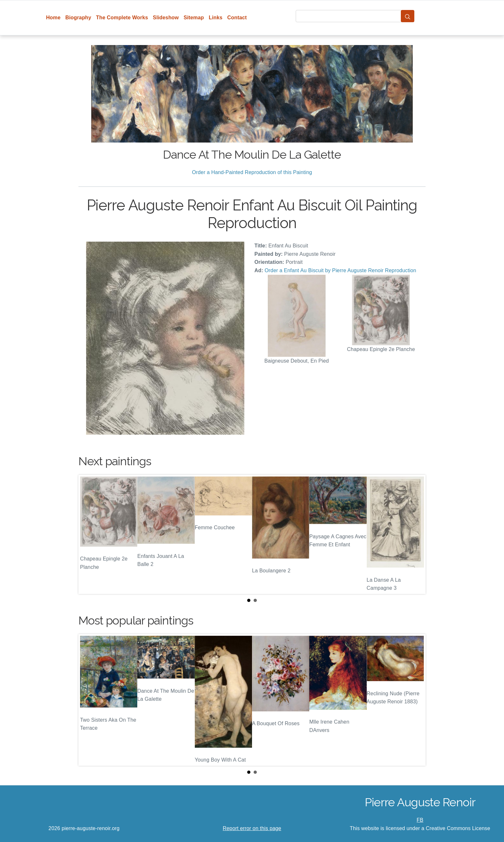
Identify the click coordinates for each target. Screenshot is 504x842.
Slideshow (166, 18)
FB (420, 820)
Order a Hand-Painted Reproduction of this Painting (252, 172)
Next (416, 534)
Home (53, 18)
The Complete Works (122, 18)
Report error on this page (252, 828)
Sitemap (194, 18)
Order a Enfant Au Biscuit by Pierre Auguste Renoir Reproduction (340, 270)
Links (216, 18)
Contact (237, 18)
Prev (88, 534)
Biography (78, 18)
